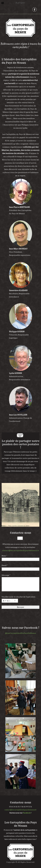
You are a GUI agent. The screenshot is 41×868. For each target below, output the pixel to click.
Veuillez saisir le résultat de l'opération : (19, 597)
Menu (3, 3)
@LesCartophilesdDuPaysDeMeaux (20, 633)
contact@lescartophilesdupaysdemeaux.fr (21, 550)
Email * (5, 565)
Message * (6, 575)
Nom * (4, 556)
